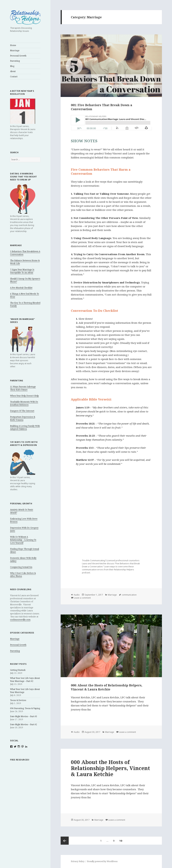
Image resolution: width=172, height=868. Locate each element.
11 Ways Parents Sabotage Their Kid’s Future (23, 388)
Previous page (65, 841)
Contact (14, 77)
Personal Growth (18, 56)
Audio (77, 595)
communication (129, 595)
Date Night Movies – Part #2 (24, 724)
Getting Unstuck (18, 670)
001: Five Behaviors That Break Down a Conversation (102, 107)
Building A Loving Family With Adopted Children (25, 427)
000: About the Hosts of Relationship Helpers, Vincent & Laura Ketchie (107, 687)
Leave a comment (82, 598)
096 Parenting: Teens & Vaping (25, 708)
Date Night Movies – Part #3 (24, 716)
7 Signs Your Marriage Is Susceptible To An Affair (22, 271)
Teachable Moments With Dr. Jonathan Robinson (24, 403)
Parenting (15, 61)
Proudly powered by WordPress (102, 861)
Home (13, 45)
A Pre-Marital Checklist (21, 288)
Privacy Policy (78, 861)
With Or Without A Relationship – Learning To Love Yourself (23, 540)
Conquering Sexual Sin (21, 567)
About (13, 71)
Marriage (15, 50)
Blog (12, 66)
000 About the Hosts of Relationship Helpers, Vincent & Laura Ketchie (110, 768)
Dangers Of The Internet (22, 411)
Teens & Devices (18, 700)
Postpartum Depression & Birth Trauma (23, 418)
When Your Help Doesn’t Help (24, 396)
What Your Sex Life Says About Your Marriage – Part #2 (25, 680)
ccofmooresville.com (20, 620)
